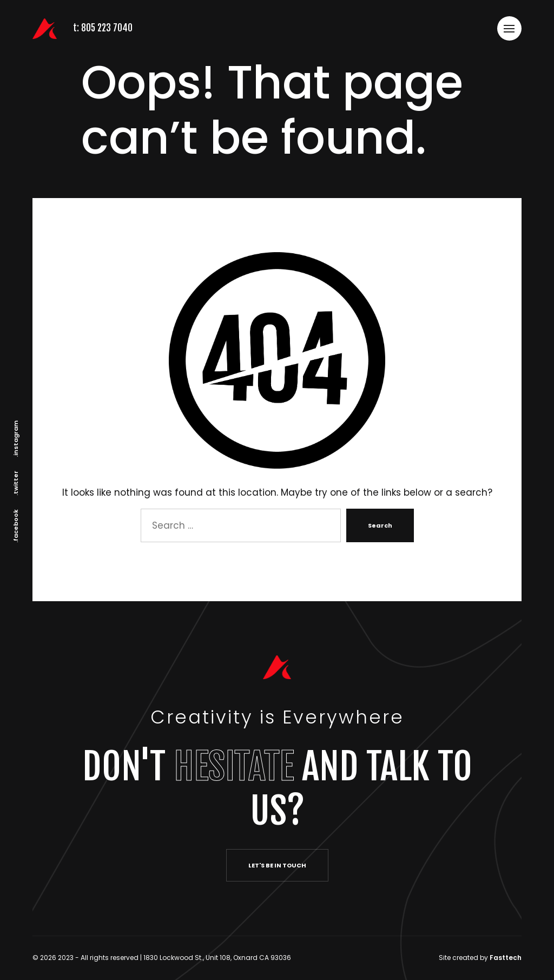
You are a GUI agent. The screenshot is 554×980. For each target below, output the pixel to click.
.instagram (16, 439)
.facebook (16, 526)
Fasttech (506, 958)
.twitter (16, 483)
